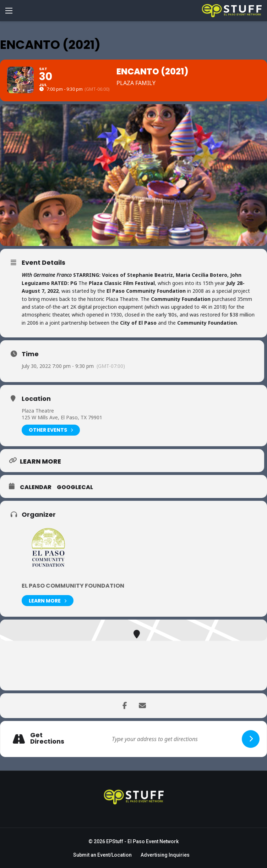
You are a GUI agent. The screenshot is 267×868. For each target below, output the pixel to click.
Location (36, 399)
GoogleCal (75, 487)
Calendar (36, 487)
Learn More (48, 601)
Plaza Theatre (38, 411)
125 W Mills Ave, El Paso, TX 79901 (62, 417)
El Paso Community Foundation (73, 586)
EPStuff (115, 841)
